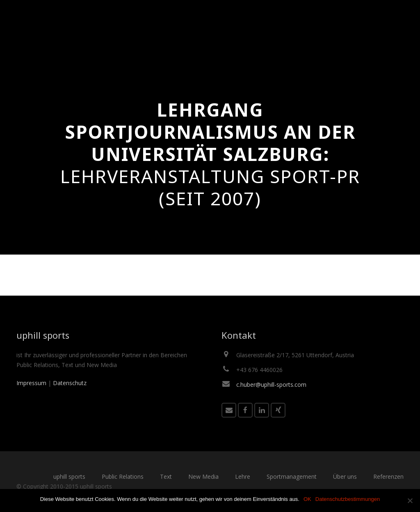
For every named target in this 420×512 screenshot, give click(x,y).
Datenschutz (70, 383)
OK (307, 499)
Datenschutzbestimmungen (348, 499)
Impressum (31, 383)
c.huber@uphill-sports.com (271, 385)
